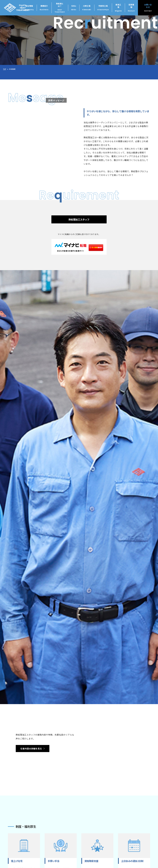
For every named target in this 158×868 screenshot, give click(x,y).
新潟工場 (118, 8)
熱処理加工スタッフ (79, 219)
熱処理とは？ (60, 8)
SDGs (74, 8)
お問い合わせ (148, 8)
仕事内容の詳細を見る (31, 749)
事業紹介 (44, 8)
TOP (5, 69)
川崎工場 (87, 8)
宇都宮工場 (103, 8)
